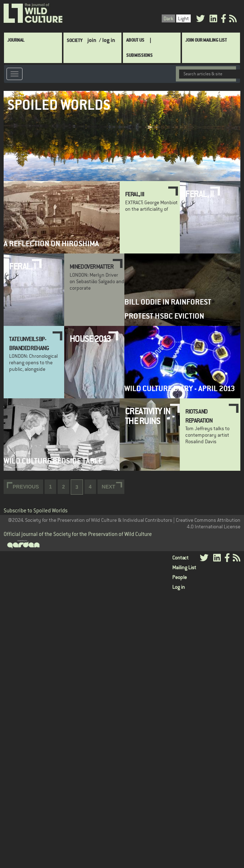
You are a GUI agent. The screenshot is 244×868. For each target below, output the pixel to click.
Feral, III (135, 194)
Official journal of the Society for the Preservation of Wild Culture (78, 534)
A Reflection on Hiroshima (51, 244)
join (92, 40)
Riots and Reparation (199, 416)
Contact (180, 558)
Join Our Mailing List (206, 40)
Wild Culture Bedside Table (53, 461)
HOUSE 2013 (90, 339)
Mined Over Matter (92, 267)
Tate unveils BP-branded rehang (29, 343)
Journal (16, 40)
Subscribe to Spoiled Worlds (36, 510)
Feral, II (200, 194)
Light (183, 18)
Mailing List (184, 567)
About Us (135, 40)
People (179, 577)
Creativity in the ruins (148, 416)
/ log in (107, 40)
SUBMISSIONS (139, 55)
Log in (179, 587)
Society (75, 40)
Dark (168, 18)
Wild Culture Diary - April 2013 (180, 388)
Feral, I (22, 266)
